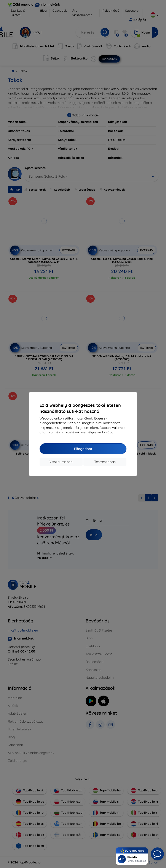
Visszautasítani (61, 462)
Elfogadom (83, 449)
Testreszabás (105, 462)
